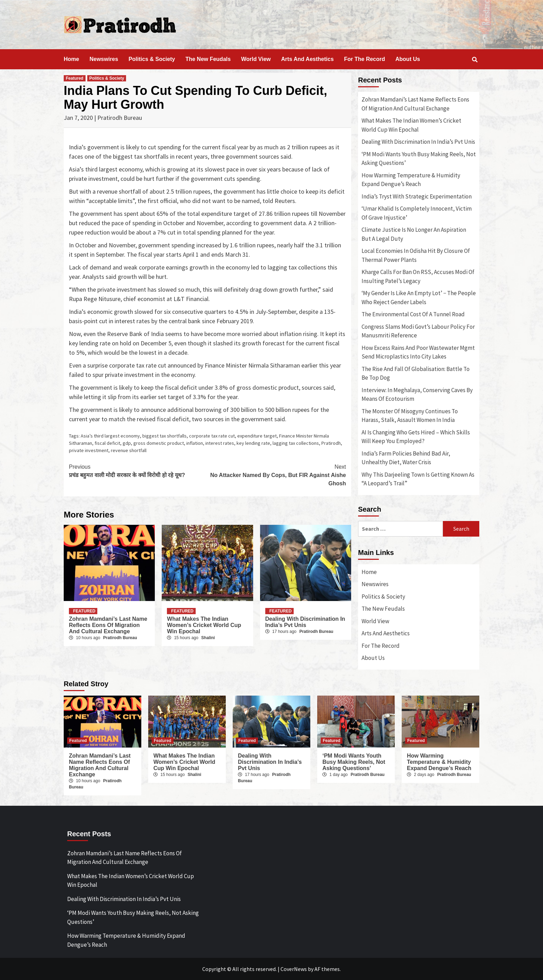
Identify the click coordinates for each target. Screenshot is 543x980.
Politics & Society (152, 59)
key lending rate (253, 443)
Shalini (208, 638)
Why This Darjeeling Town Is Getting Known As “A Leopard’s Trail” (418, 479)
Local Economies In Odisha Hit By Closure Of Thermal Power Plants (416, 255)
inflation (195, 443)
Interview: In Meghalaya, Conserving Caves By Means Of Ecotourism (417, 395)
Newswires (104, 59)
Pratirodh (331, 443)
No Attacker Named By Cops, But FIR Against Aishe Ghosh (277, 475)
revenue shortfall (129, 450)
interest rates (220, 443)
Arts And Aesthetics (308, 59)
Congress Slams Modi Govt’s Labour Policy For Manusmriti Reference (418, 331)
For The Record (365, 59)
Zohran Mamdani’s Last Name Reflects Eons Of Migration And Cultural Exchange (108, 625)
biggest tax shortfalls (164, 436)
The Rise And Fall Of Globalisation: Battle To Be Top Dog (416, 373)
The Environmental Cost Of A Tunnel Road (413, 314)
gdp (127, 443)
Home (71, 59)
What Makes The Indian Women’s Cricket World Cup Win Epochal (204, 625)
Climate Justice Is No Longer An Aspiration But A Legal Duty (414, 234)
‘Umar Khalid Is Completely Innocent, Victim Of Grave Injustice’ (417, 213)
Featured (75, 78)
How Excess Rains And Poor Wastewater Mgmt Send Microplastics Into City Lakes (418, 352)
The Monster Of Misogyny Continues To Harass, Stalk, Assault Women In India (410, 416)
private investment (89, 450)
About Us (408, 59)
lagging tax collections (296, 443)
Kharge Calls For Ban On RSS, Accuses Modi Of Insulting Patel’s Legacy (418, 276)
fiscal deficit (107, 443)
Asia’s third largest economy (110, 436)
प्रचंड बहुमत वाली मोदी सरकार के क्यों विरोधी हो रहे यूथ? (138, 470)
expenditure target (257, 436)
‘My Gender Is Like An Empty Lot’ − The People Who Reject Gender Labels (419, 298)
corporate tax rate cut (212, 436)
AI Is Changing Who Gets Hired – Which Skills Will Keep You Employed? (416, 437)
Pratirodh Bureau (120, 638)
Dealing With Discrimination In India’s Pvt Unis (305, 622)
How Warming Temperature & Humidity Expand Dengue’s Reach (411, 180)
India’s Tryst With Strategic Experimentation (417, 196)
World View (256, 59)
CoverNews (294, 969)
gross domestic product (159, 443)
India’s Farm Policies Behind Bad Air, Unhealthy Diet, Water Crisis (406, 458)
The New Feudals (208, 59)
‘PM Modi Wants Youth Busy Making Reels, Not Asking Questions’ (419, 159)
